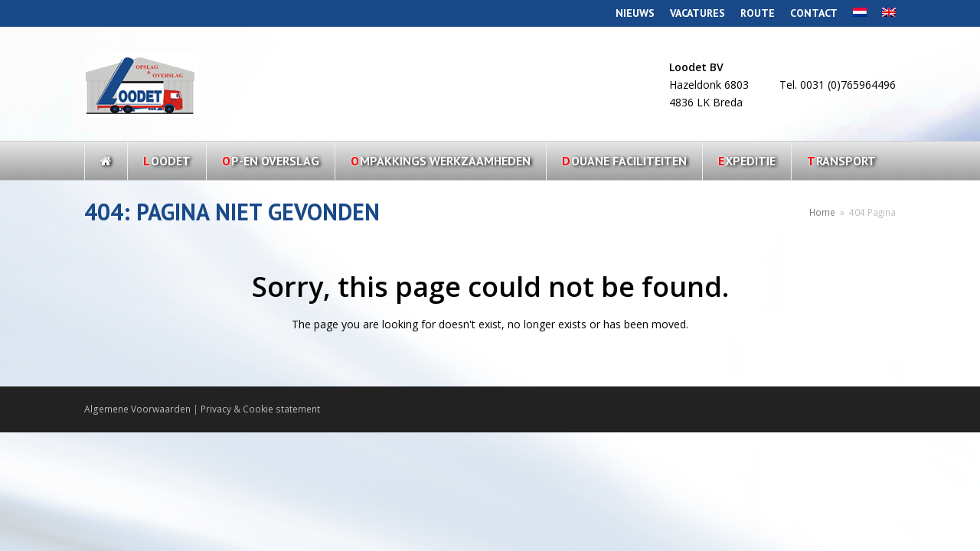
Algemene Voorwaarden (137, 409)
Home (822, 212)
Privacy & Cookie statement (260, 409)
